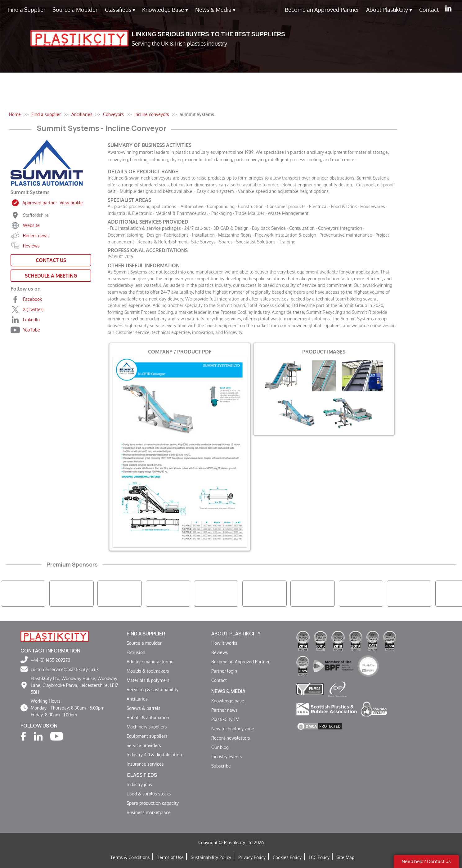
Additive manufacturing (150, 661)
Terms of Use (170, 857)
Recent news (36, 235)
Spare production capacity (153, 803)
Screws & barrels (144, 708)
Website (31, 225)
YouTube (31, 330)
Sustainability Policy (211, 857)
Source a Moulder (75, 10)
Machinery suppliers (147, 727)
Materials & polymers (148, 680)
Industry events (227, 756)
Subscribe (221, 766)
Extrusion (136, 652)
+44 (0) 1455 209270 (50, 660)
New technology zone (233, 728)
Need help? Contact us (426, 861)
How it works (224, 643)
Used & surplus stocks (149, 794)
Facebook (32, 299)
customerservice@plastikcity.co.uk (65, 669)
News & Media (215, 10)
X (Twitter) (33, 309)
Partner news (224, 710)
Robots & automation (148, 717)
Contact (429, 10)
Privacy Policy (252, 857)
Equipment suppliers (147, 736)
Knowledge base (228, 701)
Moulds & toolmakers (148, 671)
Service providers (144, 745)
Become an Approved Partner (322, 10)
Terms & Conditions (130, 857)
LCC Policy (319, 857)
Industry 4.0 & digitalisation (154, 754)
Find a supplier (146, 634)
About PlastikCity (389, 10)
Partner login (224, 671)
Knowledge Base (165, 10)
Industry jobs (139, 784)
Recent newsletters (231, 738)
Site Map (345, 857)
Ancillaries (137, 699)
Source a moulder (144, 643)
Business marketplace (149, 812)
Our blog (220, 747)
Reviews (31, 246)
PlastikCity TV (225, 719)
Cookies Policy (287, 857)
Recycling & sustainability (153, 689)
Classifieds (120, 10)
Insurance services (145, 764)
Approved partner (53, 203)
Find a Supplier (27, 10)
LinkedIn (31, 319)
